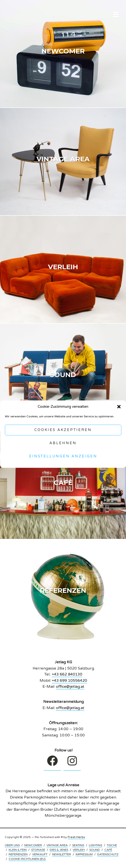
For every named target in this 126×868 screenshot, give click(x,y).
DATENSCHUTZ (108, 854)
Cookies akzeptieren (63, 430)
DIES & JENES (59, 850)
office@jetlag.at (70, 687)
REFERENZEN (18, 854)
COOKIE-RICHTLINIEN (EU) (27, 859)
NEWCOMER (33, 845)
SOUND (95, 850)
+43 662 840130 (67, 674)
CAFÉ (108, 850)
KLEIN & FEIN (18, 850)
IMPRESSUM (84, 854)
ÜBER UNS (12, 845)
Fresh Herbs (76, 837)
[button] (119, 407)
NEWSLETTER (62, 854)
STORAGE (38, 850)
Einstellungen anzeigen (63, 456)
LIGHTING (96, 845)
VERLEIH (79, 850)
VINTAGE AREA (57, 845)
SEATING (78, 845)
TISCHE (112, 845)
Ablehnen (63, 443)
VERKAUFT (40, 854)
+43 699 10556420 (69, 681)
